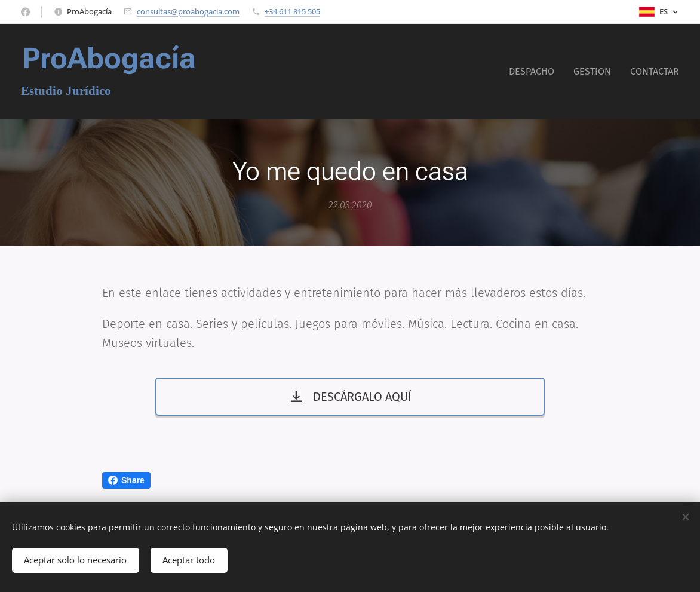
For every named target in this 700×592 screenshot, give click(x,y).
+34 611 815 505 (292, 11)
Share (126, 480)
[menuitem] (535, 72)
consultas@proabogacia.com (188, 11)
